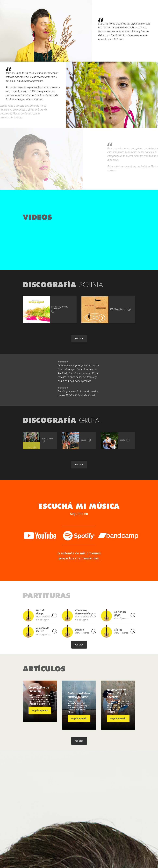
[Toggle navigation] (5, 4)
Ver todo (79, 339)
